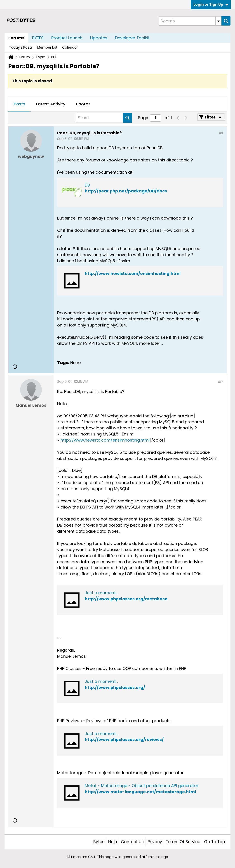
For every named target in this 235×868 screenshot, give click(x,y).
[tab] (20, 104)
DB (87, 185)
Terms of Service (183, 842)
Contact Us (132, 842)
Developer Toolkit (132, 38)
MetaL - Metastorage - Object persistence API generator (142, 786)
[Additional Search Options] (219, 21)
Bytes (99, 842)
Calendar (70, 47)
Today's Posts (21, 47)
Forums (16, 38)
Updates (99, 38)
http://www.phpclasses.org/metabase (126, 599)
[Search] (190, 21)
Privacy (155, 842)
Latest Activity (51, 104)
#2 (220, 382)
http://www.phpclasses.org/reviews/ (124, 739)
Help (113, 842)
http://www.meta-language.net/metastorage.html (140, 792)
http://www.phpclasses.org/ (115, 687)
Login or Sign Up (211, 4)
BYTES (38, 38)
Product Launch (67, 38)
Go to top (215, 842)
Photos (83, 104)
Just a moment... (101, 593)
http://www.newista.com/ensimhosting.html (133, 273)
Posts (20, 104)
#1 (221, 133)
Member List (47, 47)
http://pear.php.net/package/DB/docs (126, 191)
